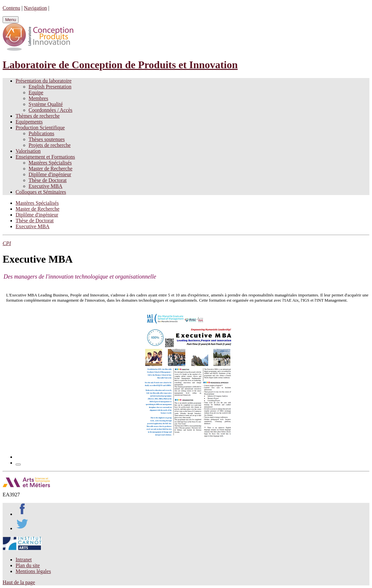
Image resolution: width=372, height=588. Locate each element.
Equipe (36, 92)
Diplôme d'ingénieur (50, 174)
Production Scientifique (40, 128)
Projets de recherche (50, 145)
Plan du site (28, 565)
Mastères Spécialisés (50, 163)
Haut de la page (19, 582)
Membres (38, 98)
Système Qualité (46, 104)
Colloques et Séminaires (41, 192)
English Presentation (50, 87)
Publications (41, 133)
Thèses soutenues (47, 139)
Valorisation (28, 151)
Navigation (35, 8)
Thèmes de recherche (38, 116)
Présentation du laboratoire (43, 81)
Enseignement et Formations (45, 157)
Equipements (29, 122)
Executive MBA (45, 186)
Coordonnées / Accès (50, 110)
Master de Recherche (50, 169)
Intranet (24, 560)
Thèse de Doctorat (48, 180)
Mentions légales (33, 571)
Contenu (11, 8)
